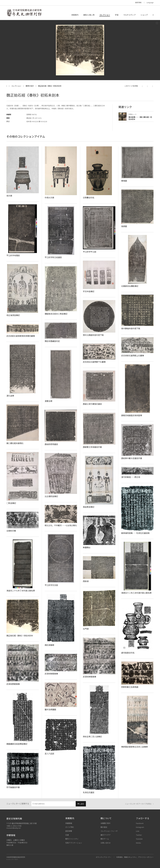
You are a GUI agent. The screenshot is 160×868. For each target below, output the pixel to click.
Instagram (140, 827)
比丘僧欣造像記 (51, 496)
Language (150, 3)
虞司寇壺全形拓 (128, 653)
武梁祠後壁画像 (51, 674)
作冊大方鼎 (49, 198)
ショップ (144, 15)
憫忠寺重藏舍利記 (52, 341)
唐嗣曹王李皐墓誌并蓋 (92, 447)
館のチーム (105, 839)
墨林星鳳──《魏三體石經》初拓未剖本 (140, 118)
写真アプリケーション (74, 843)
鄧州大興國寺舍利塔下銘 (93, 335)
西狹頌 (86, 581)
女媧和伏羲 (11, 531)
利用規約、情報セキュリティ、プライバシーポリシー (135, 857)
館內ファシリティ (72, 839)
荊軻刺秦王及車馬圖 (130, 687)
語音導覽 (69, 831)
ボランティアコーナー (104, 857)
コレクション (105, 15)
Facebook (140, 823)
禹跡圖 (124, 226)
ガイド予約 (69, 827)
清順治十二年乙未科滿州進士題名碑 (136, 593)
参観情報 (69, 823)
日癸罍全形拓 (89, 198)
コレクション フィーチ (109, 831)
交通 (67, 835)
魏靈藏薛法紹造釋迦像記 (17, 744)
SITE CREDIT (15, 859)
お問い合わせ (106, 843)
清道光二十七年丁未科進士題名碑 (21, 591)
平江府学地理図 (13, 255)
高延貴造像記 (89, 507)
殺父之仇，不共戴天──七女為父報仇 (61, 525)
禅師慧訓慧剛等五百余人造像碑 (134, 747)
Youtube (139, 839)
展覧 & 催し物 (89, 15)
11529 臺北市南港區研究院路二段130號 (21, 823)
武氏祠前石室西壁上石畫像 (133, 356)
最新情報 (138, 3)
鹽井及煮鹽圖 (50, 709)
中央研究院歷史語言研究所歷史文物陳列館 (24, 13)
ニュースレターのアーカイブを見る (139, 804)
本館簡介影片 (106, 823)
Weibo (138, 843)
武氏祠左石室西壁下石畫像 (94, 362)
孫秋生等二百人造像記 (92, 737)
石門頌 (86, 629)
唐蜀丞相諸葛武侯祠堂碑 (132, 415)
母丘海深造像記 (13, 315)
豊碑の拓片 (30, 86)
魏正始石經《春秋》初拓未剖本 (50, 86)
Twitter (139, 835)
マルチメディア (129, 15)
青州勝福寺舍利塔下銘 (131, 328)
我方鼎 (9, 196)
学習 (117, 15)
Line (138, 831)
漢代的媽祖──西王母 (131, 477)
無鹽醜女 (87, 547)
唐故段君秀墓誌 (51, 444)
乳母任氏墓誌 (89, 792)
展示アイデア (105, 835)
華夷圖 (124, 181)
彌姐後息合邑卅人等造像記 (56, 314)
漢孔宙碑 (10, 396)
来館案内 (75, 15)
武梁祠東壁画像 (89, 677)
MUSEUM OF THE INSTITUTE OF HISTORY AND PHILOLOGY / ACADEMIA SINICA (28, 3)
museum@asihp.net (14, 828)
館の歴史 (104, 827)
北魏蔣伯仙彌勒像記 (130, 286)
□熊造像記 (11, 503)
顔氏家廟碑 (49, 645)
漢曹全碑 (48, 401)
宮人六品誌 (49, 754)
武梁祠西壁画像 (13, 684)
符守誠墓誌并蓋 (13, 787)
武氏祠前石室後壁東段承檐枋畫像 (21, 336)
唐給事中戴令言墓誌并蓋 (132, 458)
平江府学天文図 (51, 585)
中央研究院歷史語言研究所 (16, 857)
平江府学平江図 (89, 252)
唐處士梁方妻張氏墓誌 (92, 404)
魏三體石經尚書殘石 (15, 443)
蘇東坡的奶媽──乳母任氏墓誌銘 (135, 533)
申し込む (81, 804)
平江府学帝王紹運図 (53, 257)
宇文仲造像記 (89, 291)
